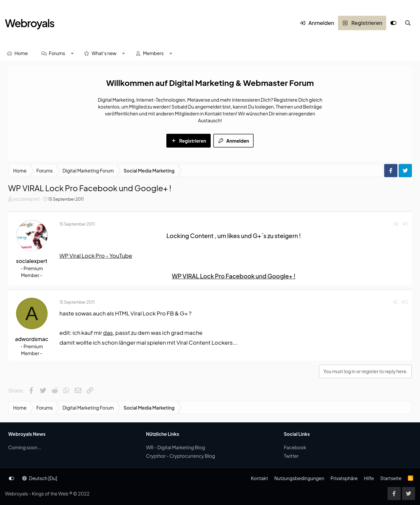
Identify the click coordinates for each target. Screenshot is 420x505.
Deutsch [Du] (40, 478)
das (108, 333)
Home (21, 53)
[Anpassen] (393, 23)
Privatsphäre (344, 478)
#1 (405, 224)
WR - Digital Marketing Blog (176, 447)
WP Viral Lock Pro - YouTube (96, 255)
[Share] (396, 224)
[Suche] (408, 23)
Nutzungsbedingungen (299, 478)
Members (153, 53)
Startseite (391, 478)
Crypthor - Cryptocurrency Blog (180, 456)
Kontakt (259, 478)
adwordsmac (32, 339)
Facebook (295, 447)
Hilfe (369, 478)
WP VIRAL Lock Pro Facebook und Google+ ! (234, 276)
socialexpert (26, 199)
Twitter (291, 456)
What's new (104, 53)
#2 (405, 302)
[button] (72, 53)
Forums (57, 53)
